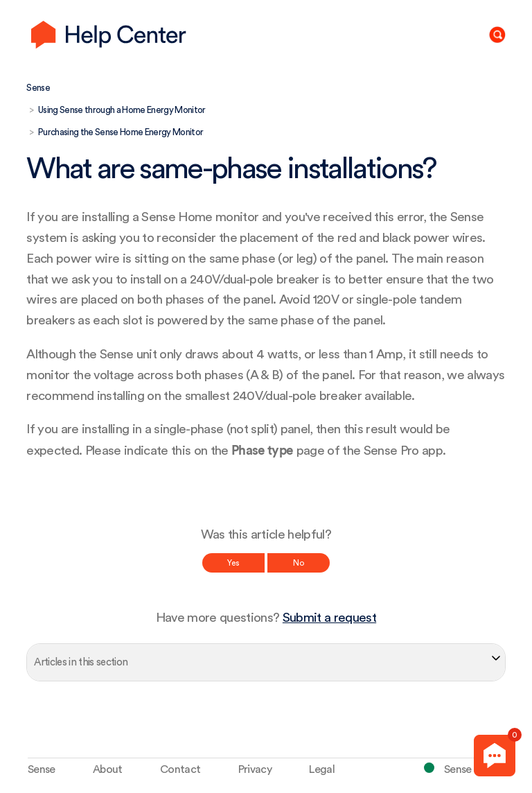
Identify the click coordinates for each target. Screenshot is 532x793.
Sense (38, 88)
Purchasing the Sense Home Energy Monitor (121, 132)
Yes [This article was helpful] (233, 563)
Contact (180, 769)
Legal (322, 769)
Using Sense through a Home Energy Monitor (122, 110)
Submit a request (329, 618)
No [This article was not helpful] (299, 563)
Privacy (255, 769)
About (108, 769)
